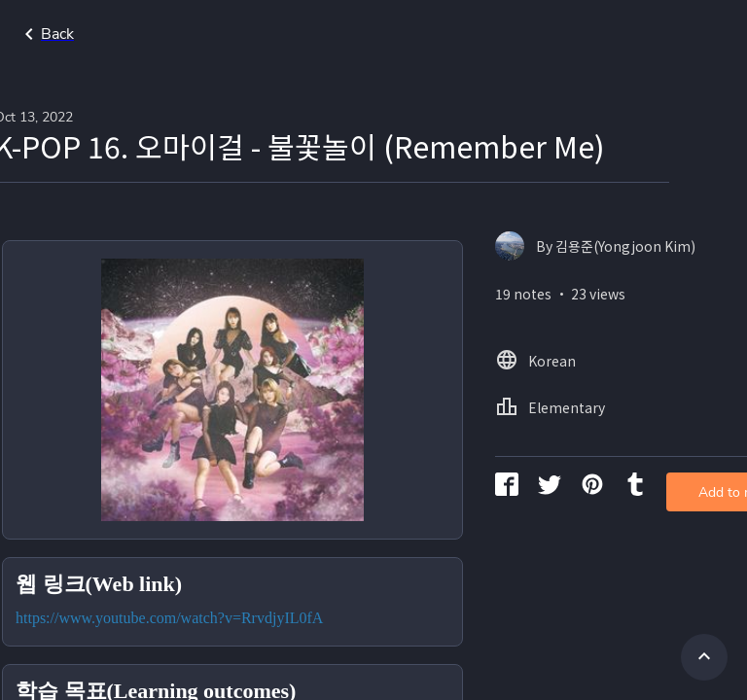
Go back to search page (188, 34)
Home (613, 34)
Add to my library (658, 315)
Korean (688, 34)
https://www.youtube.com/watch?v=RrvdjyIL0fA (247, 586)
